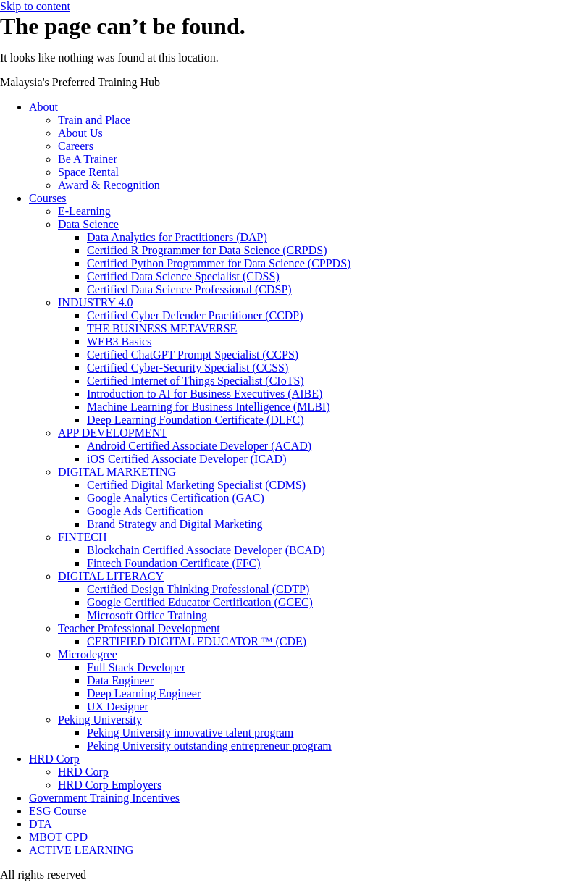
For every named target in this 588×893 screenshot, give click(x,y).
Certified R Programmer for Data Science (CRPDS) (207, 250)
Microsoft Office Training (147, 615)
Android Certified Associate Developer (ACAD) (199, 446)
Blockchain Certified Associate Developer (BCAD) (206, 550)
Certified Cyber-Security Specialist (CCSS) (188, 368)
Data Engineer (120, 680)
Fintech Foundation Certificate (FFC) (174, 563)
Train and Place (94, 120)
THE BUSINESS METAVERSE (162, 328)
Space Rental (88, 172)
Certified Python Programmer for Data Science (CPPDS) (219, 263)
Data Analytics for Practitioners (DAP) (177, 237)
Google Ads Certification (145, 511)
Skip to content (35, 6)
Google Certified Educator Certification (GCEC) (200, 602)
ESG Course (58, 811)
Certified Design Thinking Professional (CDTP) (198, 589)
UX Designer (118, 707)
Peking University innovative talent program (190, 733)
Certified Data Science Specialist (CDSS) (183, 276)
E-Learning (84, 211)
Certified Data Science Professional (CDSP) (189, 289)
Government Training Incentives (104, 798)
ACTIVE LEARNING (81, 850)
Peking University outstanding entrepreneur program (209, 746)
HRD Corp (54, 759)
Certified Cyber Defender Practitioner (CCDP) (195, 315)
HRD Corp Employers (110, 785)
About (43, 107)
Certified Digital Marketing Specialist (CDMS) (196, 485)
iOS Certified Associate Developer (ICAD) (186, 459)
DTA (41, 824)
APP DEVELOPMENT (113, 433)
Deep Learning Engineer (144, 693)
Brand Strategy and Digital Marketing (175, 524)
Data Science (88, 224)
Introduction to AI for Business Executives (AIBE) (205, 394)
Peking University (100, 720)
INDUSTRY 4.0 (95, 302)
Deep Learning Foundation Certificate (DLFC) (195, 420)
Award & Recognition (109, 185)
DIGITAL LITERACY (111, 576)
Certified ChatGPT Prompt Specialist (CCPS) (193, 355)
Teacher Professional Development (139, 628)
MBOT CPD (58, 837)
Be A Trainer (88, 159)
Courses (48, 198)
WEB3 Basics (119, 341)
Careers (76, 146)
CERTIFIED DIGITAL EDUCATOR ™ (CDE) (197, 641)
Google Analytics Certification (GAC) (176, 498)
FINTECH (83, 537)
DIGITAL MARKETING (117, 472)
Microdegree (88, 654)
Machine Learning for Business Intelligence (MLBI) (208, 407)
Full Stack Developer (136, 667)
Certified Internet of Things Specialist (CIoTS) (196, 381)
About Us (80, 133)
